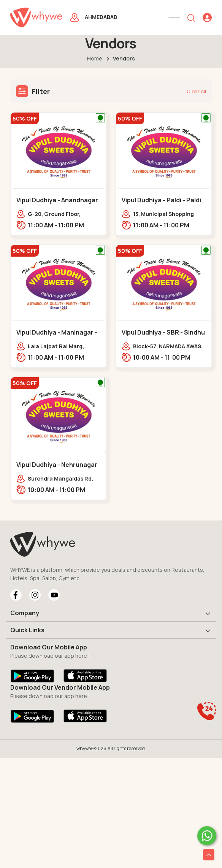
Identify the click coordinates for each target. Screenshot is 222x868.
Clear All (196, 91)
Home (95, 58)
